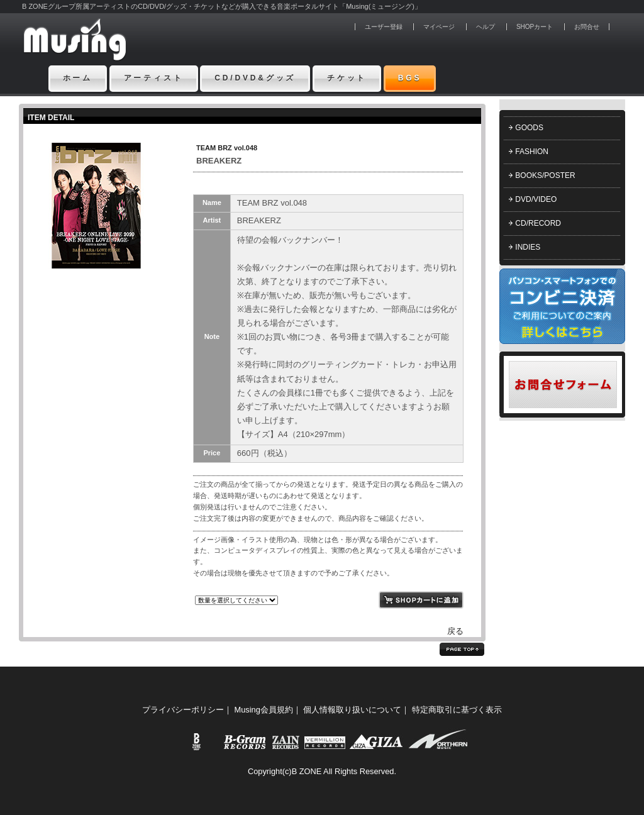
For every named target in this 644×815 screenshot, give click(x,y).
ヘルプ (486, 27)
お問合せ (587, 27)
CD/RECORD (538, 223)
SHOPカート (535, 27)
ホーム (78, 78)
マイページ (439, 27)
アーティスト (154, 78)
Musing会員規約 (264, 710)
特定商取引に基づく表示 (457, 710)
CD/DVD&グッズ (255, 78)
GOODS (529, 128)
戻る (455, 631)
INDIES (528, 247)
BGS (410, 78)
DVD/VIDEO (536, 199)
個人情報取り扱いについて (352, 710)
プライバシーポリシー (183, 710)
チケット (347, 78)
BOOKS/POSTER (545, 175)
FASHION (532, 152)
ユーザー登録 (384, 27)
